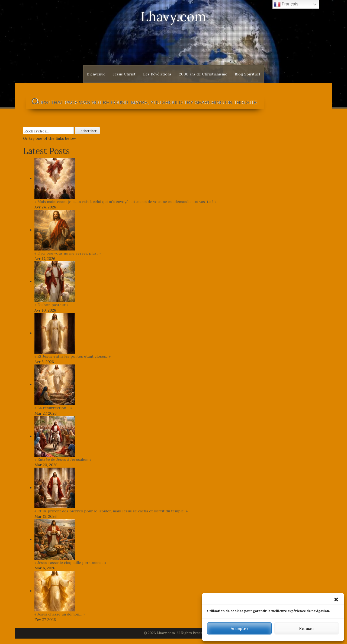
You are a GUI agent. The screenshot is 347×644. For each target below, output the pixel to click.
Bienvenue (96, 74)
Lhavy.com (173, 16)
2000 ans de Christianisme (203, 74)
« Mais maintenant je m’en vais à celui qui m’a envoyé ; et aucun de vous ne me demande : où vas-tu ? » (126, 202)
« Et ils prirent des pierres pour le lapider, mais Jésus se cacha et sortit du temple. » (111, 511)
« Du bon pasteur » (52, 305)
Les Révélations (157, 74)
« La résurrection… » (53, 408)
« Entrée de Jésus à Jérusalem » (63, 459)
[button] (336, 599)
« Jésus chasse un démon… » (60, 614)
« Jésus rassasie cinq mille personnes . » (70, 563)
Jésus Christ (124, 74)
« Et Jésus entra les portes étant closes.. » (73, 356)
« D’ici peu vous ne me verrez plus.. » (68, 253)
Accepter (240, 628)
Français (286, 4)
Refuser (307, 628)
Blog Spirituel (247, 74)
